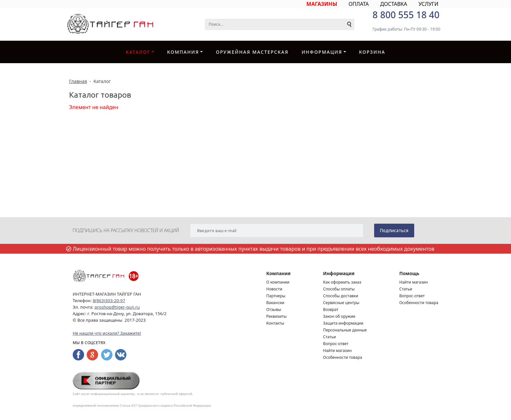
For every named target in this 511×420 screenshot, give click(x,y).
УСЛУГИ (428, 4)
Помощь (409, 273)
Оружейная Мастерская (252, 52)
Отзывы (274, 309)
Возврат (331, 309)
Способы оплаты (339, 289)
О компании (278, 282)
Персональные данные (345, 330)
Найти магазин (337, 350)
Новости (274, 289)
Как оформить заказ (342, 282)
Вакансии (275, 303)
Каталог (138, 52)
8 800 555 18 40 (406, 15)
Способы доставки (341, 296)
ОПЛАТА (358, 4)
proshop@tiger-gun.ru (117, 307)
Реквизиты (276, 316)
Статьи (329, 337)
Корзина (372, 52)
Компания (183, 52)
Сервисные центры (341, 303)
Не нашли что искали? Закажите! (107, 333)
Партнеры (276, 296)
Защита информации (343, 323)
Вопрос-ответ (336, 344)
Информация (322, 52)
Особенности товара (343, 357)
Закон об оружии (339, 316)
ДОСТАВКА (394, 4)
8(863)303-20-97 (109, 301)
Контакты (275, 323)
